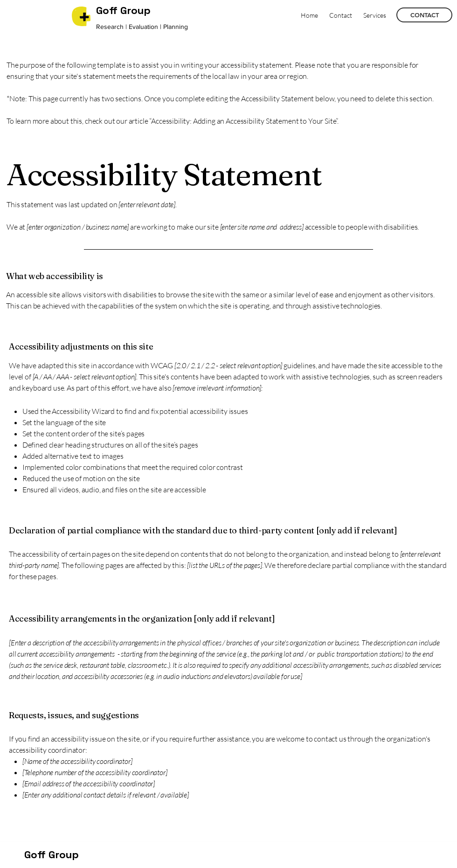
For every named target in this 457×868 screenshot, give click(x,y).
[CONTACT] (424, 15)
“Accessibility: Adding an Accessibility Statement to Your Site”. (244, 121)
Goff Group (52, 854)
